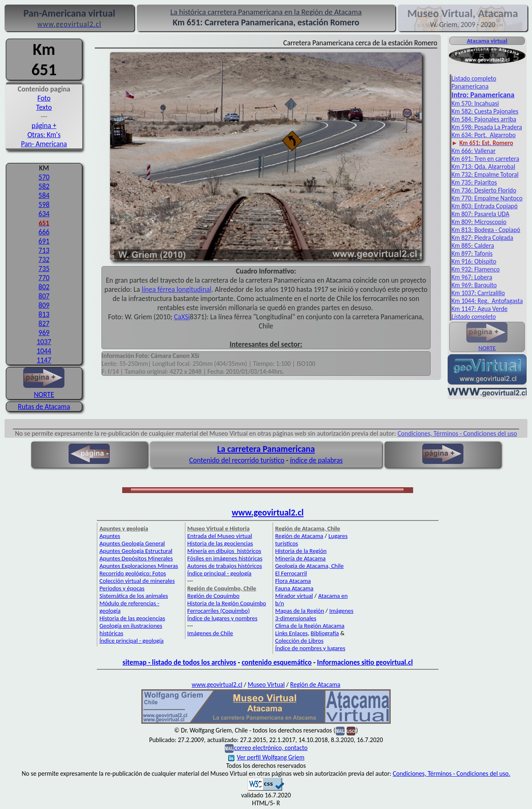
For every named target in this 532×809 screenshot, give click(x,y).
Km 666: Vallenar (473, 151)
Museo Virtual (266, 684)
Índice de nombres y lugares (310, 648)
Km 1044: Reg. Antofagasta (487, 301)
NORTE (44, 390)
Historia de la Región (301, 551)
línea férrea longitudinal (177, 289)
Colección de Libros (299, 641)
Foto (44, 98)
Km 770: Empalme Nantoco (487, 198)
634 (44, 214)
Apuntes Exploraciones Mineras (139, 566)
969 (44, 333)
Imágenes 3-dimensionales (314, 614)
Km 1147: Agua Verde (479, 309)
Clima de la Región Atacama (310, 626)
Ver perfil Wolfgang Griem (266, 757)
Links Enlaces (291, 633)
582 (44, 186)
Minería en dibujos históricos (224, 551)
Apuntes (110, 536)
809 (44, 305)
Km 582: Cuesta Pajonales (485, 111)
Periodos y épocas (122, 588)
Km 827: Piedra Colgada (482, 238)
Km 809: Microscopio (479, 222)
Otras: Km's (44, 135)
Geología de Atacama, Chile (309, 566)
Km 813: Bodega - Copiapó (486, 230)
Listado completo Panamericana (474, 82)
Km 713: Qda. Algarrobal (483, 166)
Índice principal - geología (131, 641)
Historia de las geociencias (132, 618)
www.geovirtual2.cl (268, 513)
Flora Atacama (293, 581)
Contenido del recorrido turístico (237, 460)
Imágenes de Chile (210, 633)
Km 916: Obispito (474, 261)
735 (44, 269)
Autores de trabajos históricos (225, 566)
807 (44, 296)
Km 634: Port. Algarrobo (483, 135)
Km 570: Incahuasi (475, 103)
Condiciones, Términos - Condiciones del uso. (452, 773)
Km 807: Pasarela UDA (480, 214)
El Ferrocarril (291, 573)
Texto (44, 107)
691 (44, 241)
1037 (44, 342)
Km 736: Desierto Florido (484, 190)
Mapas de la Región (300, 611)
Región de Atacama (299, 536)
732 (44, 259)
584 (44, 195)
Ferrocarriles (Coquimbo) (219, 611)
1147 (44, 360)
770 (44, 278)
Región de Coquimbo (214, 596)
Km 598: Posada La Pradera (487, 127)
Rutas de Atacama (44, 407)
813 (44, 314)
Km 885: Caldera (473, 245)
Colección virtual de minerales (137, 581)
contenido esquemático (276, 662)
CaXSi (182, 317)
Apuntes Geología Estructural (136, 551)
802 (44, 287)
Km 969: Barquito (474, 285)
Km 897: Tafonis (472, 253)
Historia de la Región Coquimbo (227, 603)
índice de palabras (316, 460)
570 (44, 177)
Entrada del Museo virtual (220, 536)
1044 (44, 351)
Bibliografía (325, 633)
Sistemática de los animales (134, 596)
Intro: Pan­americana (483, 95)
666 (44, 232)
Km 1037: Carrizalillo (478, 293)
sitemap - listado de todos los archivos (179, 662)
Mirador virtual (294, 596)
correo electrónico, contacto (271, 748)
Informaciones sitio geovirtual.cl (365, 662)
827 (44, 323)
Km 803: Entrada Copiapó (484, 206)
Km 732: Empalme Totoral (485, 174)
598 (44, 205)
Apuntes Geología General (132, 543)
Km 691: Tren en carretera (485, 159)
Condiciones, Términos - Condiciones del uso (458, 433)
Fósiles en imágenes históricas (225, 558)
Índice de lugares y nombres (223, 618)
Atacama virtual (487, 41)
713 (44, 250)
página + (44, 126)
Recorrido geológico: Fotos (133, 573)
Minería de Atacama (300, 558)
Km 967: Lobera (472, 277)
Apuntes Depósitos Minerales (136, 558)
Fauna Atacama (294, 588)
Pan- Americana (44, 144)
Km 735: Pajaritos (474, 182)
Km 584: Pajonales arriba (484, 119)
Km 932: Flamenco (475, 269)
